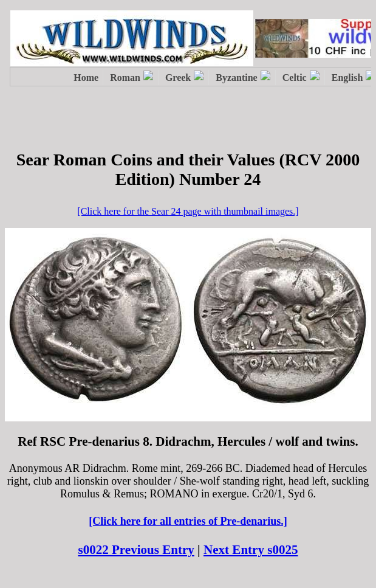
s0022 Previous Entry (136, 550)
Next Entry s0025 (251, 550)
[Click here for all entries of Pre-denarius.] (188, 521)
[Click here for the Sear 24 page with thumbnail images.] (188, 211)
